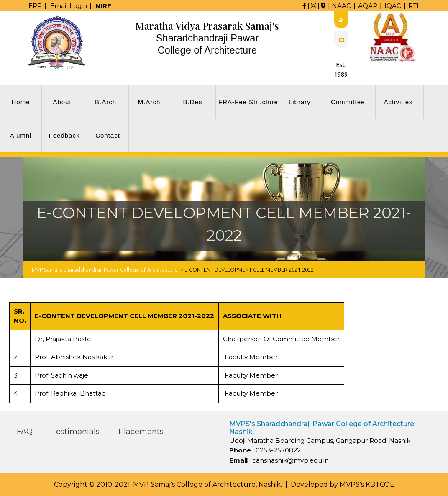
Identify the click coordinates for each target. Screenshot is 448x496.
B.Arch (106, 102)
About (62, 102)
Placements (141, 432)
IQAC (393, 6)
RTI (413, 6)
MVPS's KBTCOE (367, 484)
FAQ (25, 432)
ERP (35, 6)
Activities (398, 102)
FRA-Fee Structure (248, 102)
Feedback (64, 135)
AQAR (368, 6)
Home (20, 102)
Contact (108, 135)
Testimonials (76, 432)
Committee (348, 102)
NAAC (341, 6)
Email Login (69, 6)
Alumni (21, 135)
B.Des (193, 102)
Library (300, 102)
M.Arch (149, 102)
